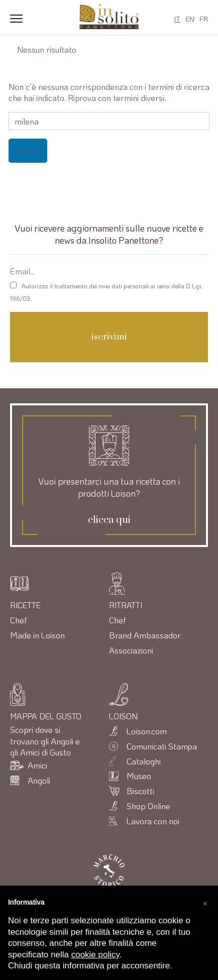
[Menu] (16, 17)
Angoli (39, 780)
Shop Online (148, 806)
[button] (205, 902)
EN (190, 19)
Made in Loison (37, 635)
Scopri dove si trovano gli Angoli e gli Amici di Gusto (45, 741)
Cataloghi (144, 761)
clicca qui (109, 520)
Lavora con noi (153, 821)
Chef (19, 620)
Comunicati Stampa (162, 746)
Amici (37, 765)
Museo (139, 776)
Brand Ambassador (145, 635)
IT (177, 19)
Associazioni (131, 650)
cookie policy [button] (95, 955)
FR (204, 19)
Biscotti (140, 791)
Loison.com (147, 731)
